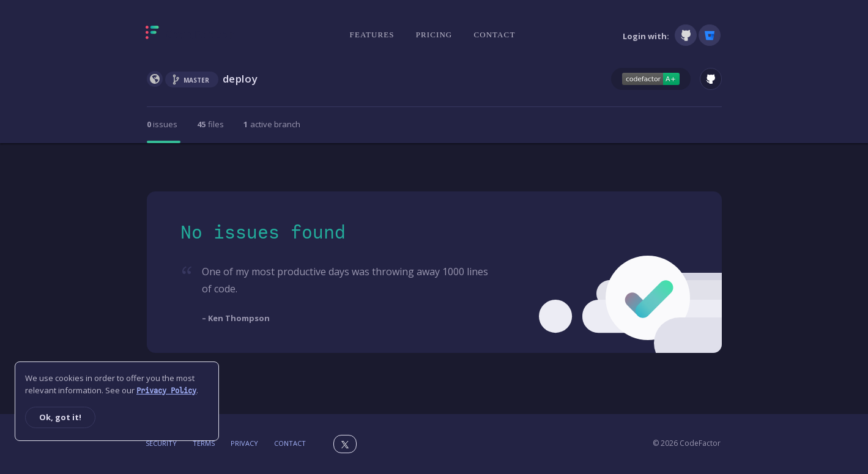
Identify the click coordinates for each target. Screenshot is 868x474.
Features (372, 35)
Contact (494, 35)
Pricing (434, 35)
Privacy (244, 443)
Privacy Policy (166, 391)
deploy (240, 79)
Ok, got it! (60, 417)
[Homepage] (191, 35)
